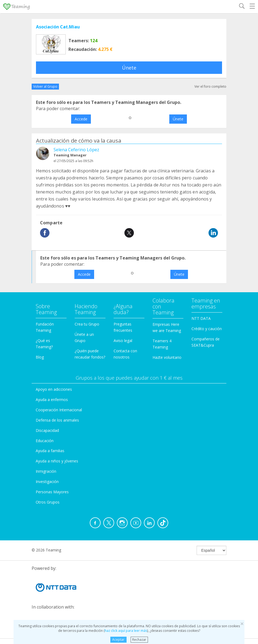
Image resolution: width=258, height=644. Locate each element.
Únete (129, 68)
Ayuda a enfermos (52, 400)
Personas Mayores (52, 492)
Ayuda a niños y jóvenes (57, 461)
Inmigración (46, 471)
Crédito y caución (207, 329)
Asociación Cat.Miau (58, 27)
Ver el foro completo (210, 86)
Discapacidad (47, 430)
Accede (81, 119)
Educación (45, 441)
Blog (40, 357)
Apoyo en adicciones (54, 389)
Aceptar (118, 640)
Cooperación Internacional (59, 410)
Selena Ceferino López (76, 150)
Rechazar (139, 640)
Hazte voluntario (167, 357)
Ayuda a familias (50, 451)
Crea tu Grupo (87, 324)
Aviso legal (123, 341)
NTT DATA (201, 318)
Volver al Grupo (45, 86)
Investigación (47, 482)
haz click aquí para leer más (126, 631)
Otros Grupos (48, 502)
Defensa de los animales (57, 420)
